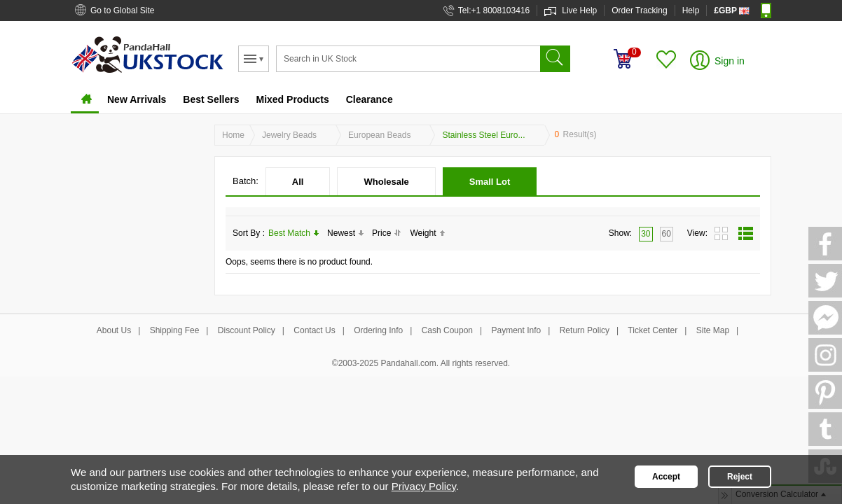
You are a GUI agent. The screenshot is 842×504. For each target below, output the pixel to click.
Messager (825, 318)
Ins (825, 355)
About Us (114, 330)
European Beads (379, 135)
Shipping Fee (175, 330)
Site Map (713, 330)
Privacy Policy (424, 486)
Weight (427, 233)
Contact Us (314, 330)
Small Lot (490, 182)
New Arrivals (137, 99)
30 (646, 234)
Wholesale (386, 182)
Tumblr (825, 429)
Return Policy (585, 330)
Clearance (370, 99)
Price (387, 233)
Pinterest (825, 392)
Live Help (579, 10)
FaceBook (825, 244)
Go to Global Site (122, 10)
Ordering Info (378, 330)
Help (691, 10)
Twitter (825, 281)
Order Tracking (639, 10)
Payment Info (517, 330)
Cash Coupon (447, 330)
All (298, 182)
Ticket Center (653, 330)
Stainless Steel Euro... (483, 135)
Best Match (294, 233)
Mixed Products (292, 99)
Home (85, 101)
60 (667, 234)
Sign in (730, 61)
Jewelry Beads (289, 135)
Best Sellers (211, 99)
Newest (345, 233)
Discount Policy (247, 330)
